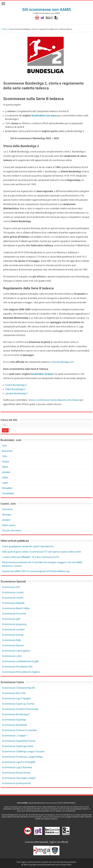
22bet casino (9, 525)
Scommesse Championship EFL (19, 688)
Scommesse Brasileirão (14, 725)
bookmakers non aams (45, 116)
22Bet (5, 477)
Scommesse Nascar (13, 645)
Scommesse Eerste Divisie (16, 773)
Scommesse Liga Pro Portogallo (19, 762)
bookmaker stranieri (43, 374)
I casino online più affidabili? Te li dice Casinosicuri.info (31, 557)
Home (4, 29)
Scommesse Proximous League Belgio (22, 757)
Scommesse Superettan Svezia (19, 741)
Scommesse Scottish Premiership (20, 709)
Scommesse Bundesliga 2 (16, 714)
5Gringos (7, 515)
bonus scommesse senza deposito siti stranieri (54, 400)
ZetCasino (7, 509)
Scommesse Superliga (14, 720)
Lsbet (5, 483)
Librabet (6, 472)
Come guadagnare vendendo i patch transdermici (28, 546)
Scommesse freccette (14, 614)
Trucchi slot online (12, 530)
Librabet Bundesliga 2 (16, 393)
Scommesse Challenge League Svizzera (23, 751)
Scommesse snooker (13, 629)
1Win (5, 456)
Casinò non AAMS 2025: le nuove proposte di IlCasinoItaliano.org (36, 571)
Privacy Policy (66, 865)
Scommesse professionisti (16, 783)
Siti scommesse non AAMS (46, 9)
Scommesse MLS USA (14, 693)
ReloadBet (7, 488)
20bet (5, 467)
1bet (4, 446)
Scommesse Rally (11, 640)
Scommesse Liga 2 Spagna (16, 698)
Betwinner (7, 451)
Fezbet (6, 462)
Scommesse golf (11, 619)
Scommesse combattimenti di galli (20, 661)
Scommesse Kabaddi (13, 603)
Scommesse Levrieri (13, 592)
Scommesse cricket (13, 598)
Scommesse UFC (11, 587)
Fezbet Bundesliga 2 (16, 385)
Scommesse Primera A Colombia (19, 730)
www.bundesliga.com (63, 362)
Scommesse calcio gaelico (16, 651)
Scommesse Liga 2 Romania (17, 767)
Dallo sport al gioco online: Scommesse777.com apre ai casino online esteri (41, 552)
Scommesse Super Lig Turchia (18, 704)
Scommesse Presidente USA (17, 667)
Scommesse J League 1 (15, 736)
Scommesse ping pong (14, 624)
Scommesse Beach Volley (16, 608)
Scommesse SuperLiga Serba (18, 746)
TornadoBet (8, 493)
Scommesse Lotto (12, 656)
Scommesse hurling (13, 635)
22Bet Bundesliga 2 (15, 389)
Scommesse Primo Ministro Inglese (21, 672)
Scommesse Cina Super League (19, 778)
